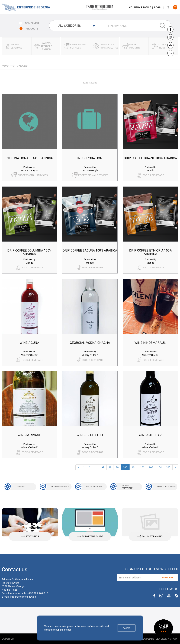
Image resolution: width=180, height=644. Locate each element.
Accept (126, 628)
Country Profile (140, 7)
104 (160, 467)
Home (5, 66)
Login (158, 7)
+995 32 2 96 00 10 (38, 593)
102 (142, 467)
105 (168, 467)
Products (22, 66)
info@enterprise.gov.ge (23, 597)
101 (134, 467)
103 (151, 467)
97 (103, 467)
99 (117, 467)
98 (110, 467)
